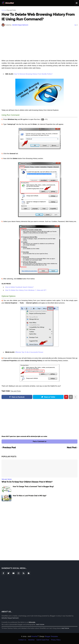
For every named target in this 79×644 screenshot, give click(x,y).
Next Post (72, 448)
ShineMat (34, 636)
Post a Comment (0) (40, 441)
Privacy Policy (56, 640)
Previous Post (9, 448)
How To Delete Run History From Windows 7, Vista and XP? (26, 290)
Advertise (31, 640)
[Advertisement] (39, 43)
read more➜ (40, 624)
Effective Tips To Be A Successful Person (29, 352)
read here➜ (65, 628)
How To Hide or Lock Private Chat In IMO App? (30, 496)
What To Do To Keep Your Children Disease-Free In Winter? (27, 482)
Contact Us (22, 640)
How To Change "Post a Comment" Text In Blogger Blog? (33, 487)
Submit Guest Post (43, 640)
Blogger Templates (51, 636)
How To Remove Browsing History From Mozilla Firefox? (33, 74)
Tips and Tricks (11, 10)
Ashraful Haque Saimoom (10, 618)
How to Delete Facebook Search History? (19, 287)
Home (3, 10)
